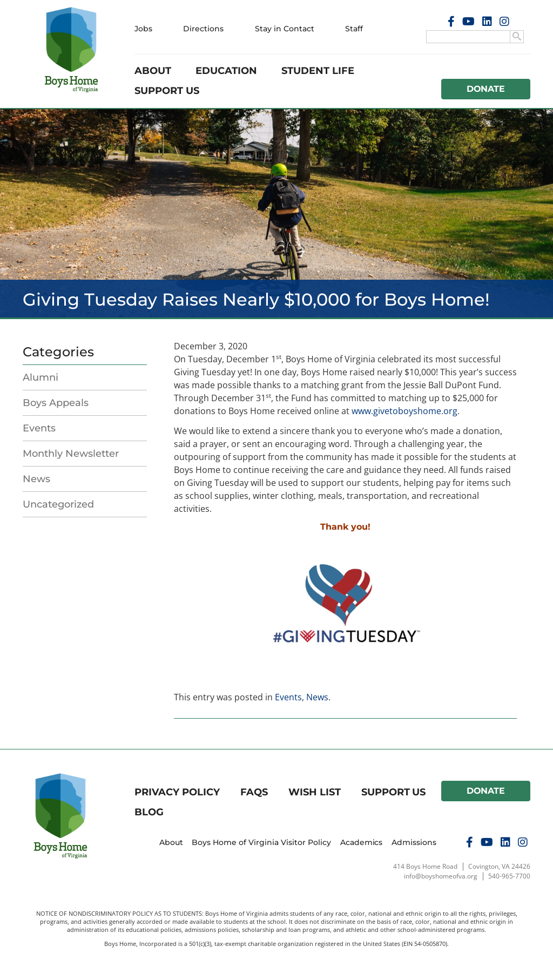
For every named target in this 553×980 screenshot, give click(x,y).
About (153, 71)
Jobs (143, 29)
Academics (362, 842)
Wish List (315, 792)
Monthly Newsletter (71, 454)
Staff (354, 29)
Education (226, 71)
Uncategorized (58, 504)
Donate (486, 89)
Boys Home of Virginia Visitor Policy (261, 842)
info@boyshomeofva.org (441, 876)
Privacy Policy (177, 792)
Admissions (414, 842)
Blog (149, 812)
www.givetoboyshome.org (404, 411)
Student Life (318, 71)
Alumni (41, 377)
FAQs (254, 792)
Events (39, 428)
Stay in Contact (285, 29)
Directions (203, 29)
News (36, 479)
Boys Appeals (56, 403)
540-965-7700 (509, 876)
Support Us (167, 91)
